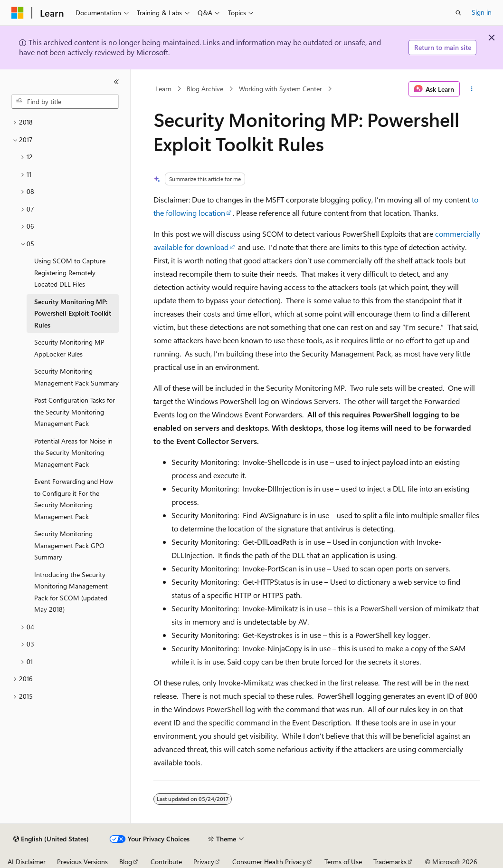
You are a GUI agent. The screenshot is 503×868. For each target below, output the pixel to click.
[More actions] (472, 89)
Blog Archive (205, 89)
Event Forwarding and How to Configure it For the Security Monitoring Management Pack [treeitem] (74, 499)
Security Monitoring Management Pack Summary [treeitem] (76, 377)
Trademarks (390, 862)
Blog (126, 862)
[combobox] (65, 102)
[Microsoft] (18, 13)
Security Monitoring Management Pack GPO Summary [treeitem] (69, 545)
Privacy (204, 862)
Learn (163, 89)
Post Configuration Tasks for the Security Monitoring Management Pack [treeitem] (75, 412)
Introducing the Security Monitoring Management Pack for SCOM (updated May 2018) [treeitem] (71, 592)
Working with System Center (280, 89)
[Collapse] (116, 82)
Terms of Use (343, 862)
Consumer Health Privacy (269, 862)
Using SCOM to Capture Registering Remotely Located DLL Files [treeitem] (70, 272)
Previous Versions (82, 862)
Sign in (482, 12)
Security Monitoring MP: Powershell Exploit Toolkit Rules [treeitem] (73, 313)
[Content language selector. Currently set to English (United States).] (51, 839)
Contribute (166, 862)
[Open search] (458, 13)
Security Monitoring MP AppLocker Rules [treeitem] (69, 348)
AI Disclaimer (27, 862)
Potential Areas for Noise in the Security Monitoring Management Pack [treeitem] (73, 453)
